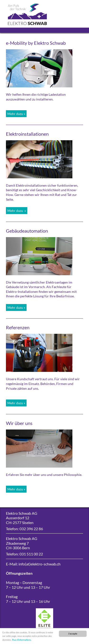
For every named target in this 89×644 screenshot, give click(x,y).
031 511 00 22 (31, 554)
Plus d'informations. (22, 640)
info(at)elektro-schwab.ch (40, 564)
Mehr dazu (15, 114)
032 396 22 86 (31, 529)
